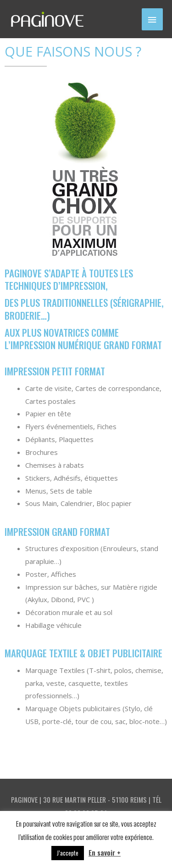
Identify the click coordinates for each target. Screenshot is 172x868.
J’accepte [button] (68, 853)
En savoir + (105, 852)
